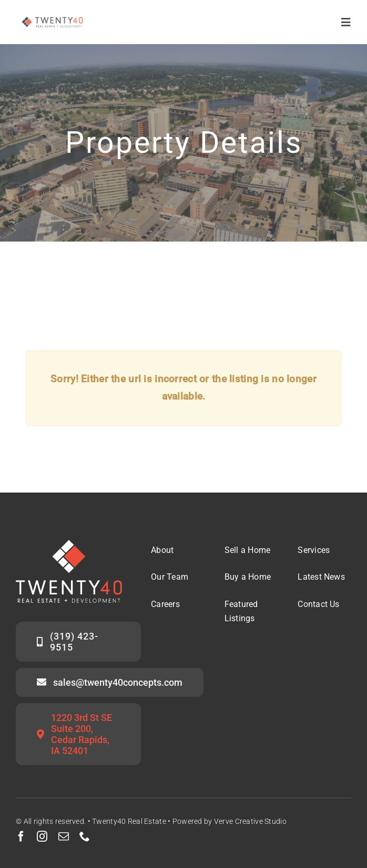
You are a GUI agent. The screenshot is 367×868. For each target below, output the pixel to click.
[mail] (64, 836)
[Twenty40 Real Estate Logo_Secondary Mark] (53, 15)
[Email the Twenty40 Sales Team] (110, 682)
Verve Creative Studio (250, 821)
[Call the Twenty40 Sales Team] (78, 642)
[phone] (85, 836)
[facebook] (21, 836)
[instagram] (42, 836)
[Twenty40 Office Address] (78, 734)
